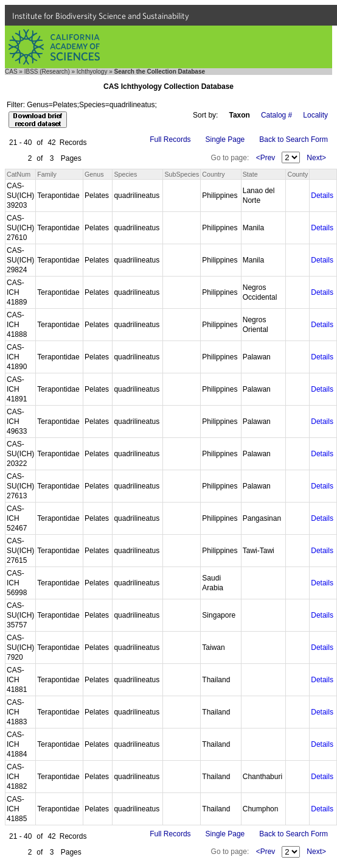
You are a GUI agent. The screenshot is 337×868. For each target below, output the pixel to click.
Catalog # (276, 115)
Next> (316, 158)
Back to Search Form (294, 139)
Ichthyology (92, 72)
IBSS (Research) (47, 72)
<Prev (266, 158)
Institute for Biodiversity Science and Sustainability (101, 16)
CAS (11, 72)
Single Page (225, 139)
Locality (315, 115)
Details (322, 196)
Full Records (170, 139)
